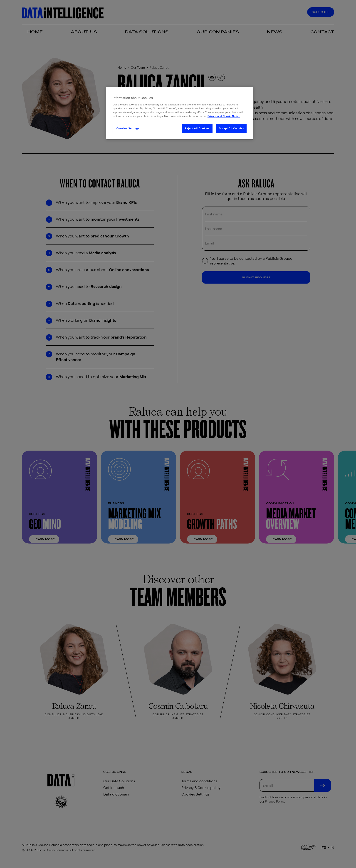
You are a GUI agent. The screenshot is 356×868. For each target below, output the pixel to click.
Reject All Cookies (197, 128)
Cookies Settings (128, 128)
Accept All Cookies (231, 128)
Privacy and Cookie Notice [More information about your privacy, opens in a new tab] (224, 116)
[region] (180, 113)
